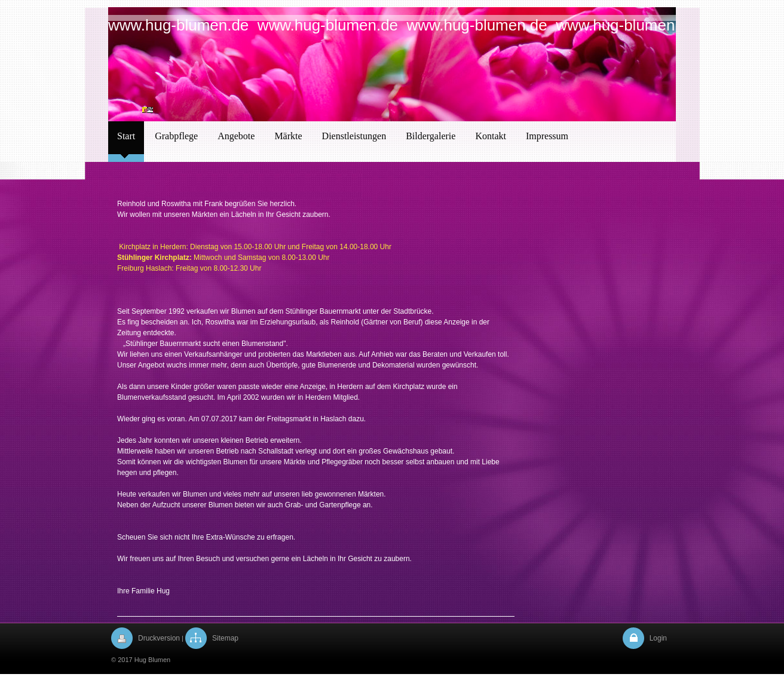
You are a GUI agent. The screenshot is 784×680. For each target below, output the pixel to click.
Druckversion (159, 638)
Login (658, 638)
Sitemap (225, 638)
